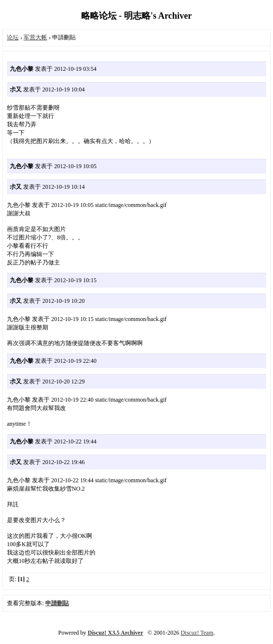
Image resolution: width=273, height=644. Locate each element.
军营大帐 (35, 37)
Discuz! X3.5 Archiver (115, 633)
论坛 (13, 37)
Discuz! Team (197, 633)
